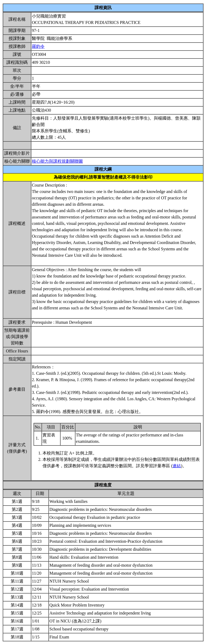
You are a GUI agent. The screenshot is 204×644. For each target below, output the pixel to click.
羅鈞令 (38, 46)
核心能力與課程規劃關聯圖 (57, 161)
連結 (177, 466)
